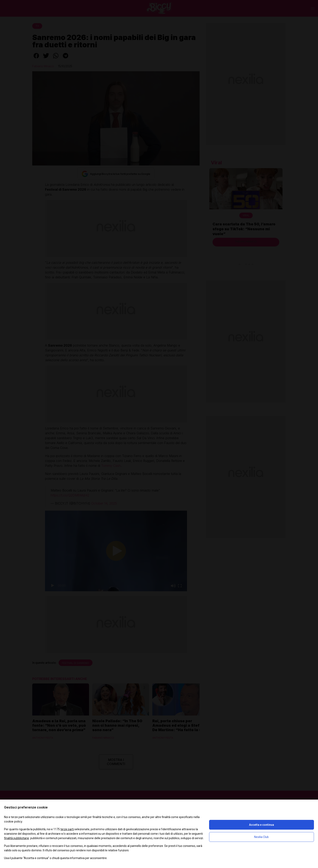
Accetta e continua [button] (262, 825)
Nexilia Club (261, 837)
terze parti (67, 829)
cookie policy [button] (13, 821)
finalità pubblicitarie (17, 838)
